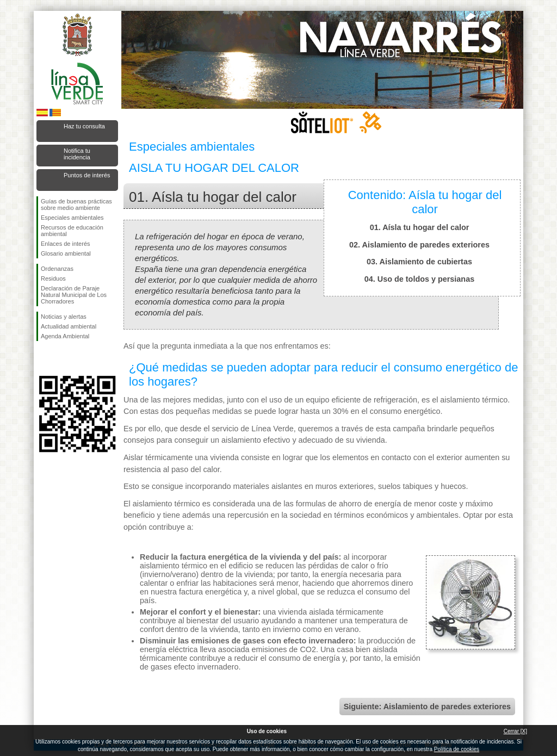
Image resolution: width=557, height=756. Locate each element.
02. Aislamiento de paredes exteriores (419, 245)
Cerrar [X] (515, 731)
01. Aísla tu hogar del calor (420, 227)
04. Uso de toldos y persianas (419, 279)
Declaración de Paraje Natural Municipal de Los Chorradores (74, 295)
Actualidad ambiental (69, 326)
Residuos (53, 278)
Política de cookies (457, 749)
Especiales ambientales (72, 218)
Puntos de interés (87, 175)
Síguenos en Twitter (61, 358)
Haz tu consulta (84, 126)
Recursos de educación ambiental (72, 231)
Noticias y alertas (64, 317)
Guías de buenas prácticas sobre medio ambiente (76, 205)
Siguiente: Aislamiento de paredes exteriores (427, 707)
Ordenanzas (57, 269)
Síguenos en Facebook (43, 358)
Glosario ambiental (66, 253)
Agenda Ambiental (65, 336)
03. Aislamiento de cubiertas (419, 262)
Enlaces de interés (66, 244)
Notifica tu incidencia (77, 154)
